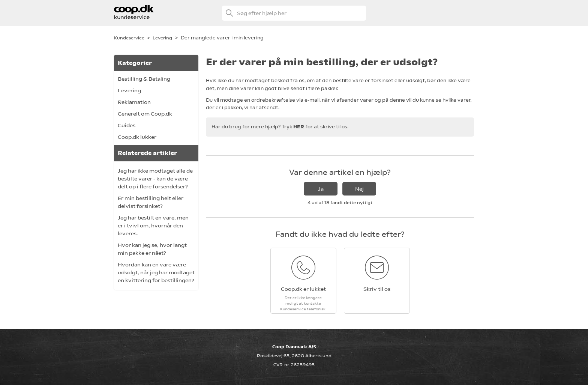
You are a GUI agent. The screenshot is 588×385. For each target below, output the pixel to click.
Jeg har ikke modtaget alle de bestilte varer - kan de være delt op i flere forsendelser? (155, 179)
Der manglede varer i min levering (222, 38)
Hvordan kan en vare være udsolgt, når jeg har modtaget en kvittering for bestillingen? (156, 272)
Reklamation (134, 102)
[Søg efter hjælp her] (294, 13)
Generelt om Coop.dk (145, 114)
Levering (162, 38)
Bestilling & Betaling (144, 79)
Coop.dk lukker (137, 137)
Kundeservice (129, 38)
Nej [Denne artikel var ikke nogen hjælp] (359, 189)
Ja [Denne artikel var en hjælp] (321, 189)
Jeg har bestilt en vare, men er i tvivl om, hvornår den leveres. (153, 226)
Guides (127, 125)
